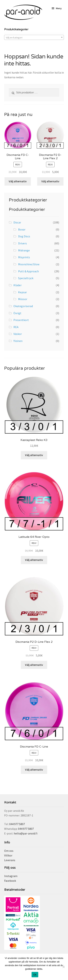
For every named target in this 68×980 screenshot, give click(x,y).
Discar (17, 222)
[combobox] (34, 37)
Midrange (24, 250)
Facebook (10, 881)
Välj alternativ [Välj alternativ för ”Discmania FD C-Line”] (18, 181)
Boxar (22, 229)
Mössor (23, 299)
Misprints (24, 257)
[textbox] (34, 38)
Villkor (8, 855)
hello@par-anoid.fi (26, 833)
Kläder (17, 285)
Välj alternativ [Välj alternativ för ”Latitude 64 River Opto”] (34, 560)
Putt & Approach (28, 271)
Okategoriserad (23, 306)
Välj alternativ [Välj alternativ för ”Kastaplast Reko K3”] (34, 455)
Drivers (22, 243)
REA (16, 327)
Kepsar (22, 292)
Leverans (10, 860)
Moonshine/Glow (29, 264)
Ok (35, 975)
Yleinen (18, 341)
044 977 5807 (17, 824)
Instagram (11, 876)
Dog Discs (24, 236)
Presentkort (21, 320)
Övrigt (17, 313)
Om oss (9, 851)
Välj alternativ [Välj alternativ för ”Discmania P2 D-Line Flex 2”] (50, 181)
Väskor (18, 334)
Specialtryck (26, 278)
